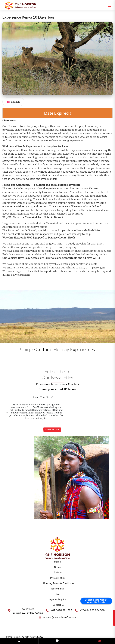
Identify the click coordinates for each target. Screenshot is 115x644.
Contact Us (59, 605)
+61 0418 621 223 (61, 610)
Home (57, 562)
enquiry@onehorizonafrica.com (60, 617)
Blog (57, 594)
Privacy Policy (57, 578)
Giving (57, 567)
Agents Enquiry (58, 600)
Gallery (58, 573)
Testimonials (58, 589)
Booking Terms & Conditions (59, 583)
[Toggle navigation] (109, 5)
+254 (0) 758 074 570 (92, 610)
